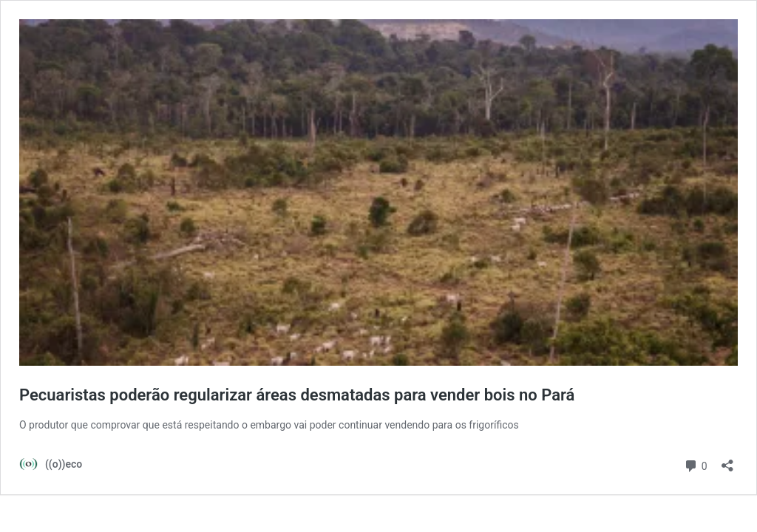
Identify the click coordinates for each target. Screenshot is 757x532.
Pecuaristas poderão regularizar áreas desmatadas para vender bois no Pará (297, 395)
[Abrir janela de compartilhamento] (727, 461)
